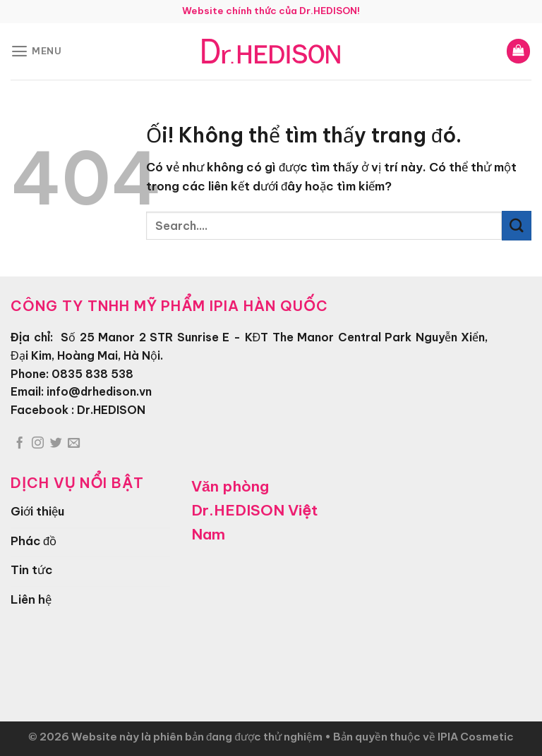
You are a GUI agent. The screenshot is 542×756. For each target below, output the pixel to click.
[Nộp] (517, 225)
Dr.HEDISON (111, 410)
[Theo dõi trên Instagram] (38, 444)
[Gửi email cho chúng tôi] (74, 444)
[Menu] (37, 51)
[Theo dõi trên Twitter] (56, 444)
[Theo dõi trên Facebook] (19, 444)
